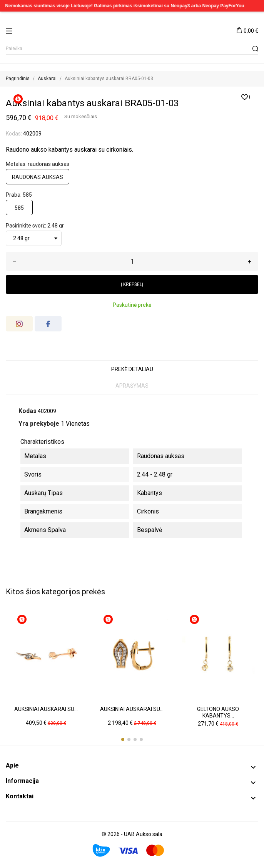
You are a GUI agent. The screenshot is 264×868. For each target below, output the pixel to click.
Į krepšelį (132, 284)
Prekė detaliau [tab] (132, 369)
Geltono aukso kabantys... (218, 712)
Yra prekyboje (39, 424)
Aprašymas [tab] (132, 386)
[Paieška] (132, 49)
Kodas (28, 411)
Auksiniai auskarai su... (46, 709)
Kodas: (14, 134)
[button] (123, 739)
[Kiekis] (132, 261)
